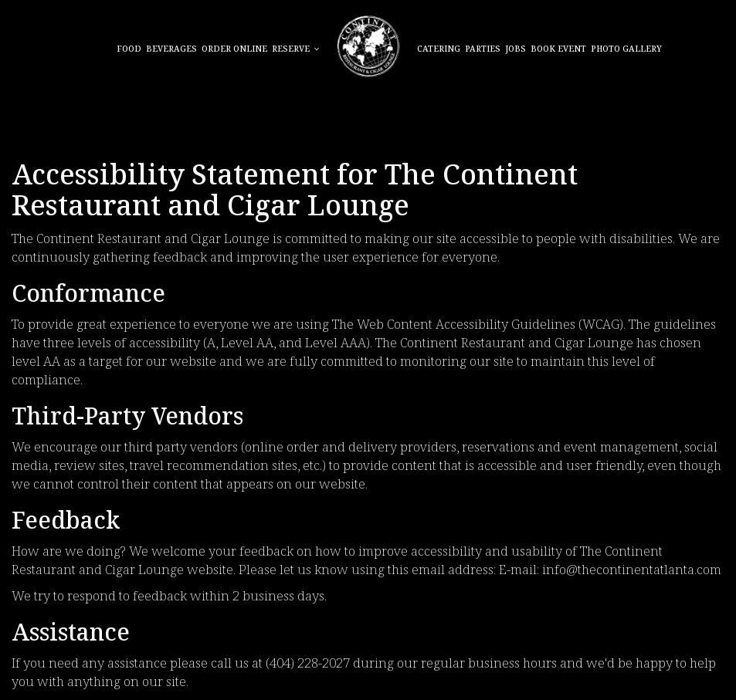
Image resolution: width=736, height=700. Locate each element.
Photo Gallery (626, 50)
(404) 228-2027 (308, 664)
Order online (234, 50)
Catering (439, 50)
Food (129, 50)
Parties (483, 50)
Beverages (171, 50)
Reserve (296, 50)
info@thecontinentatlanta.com (632, 571)
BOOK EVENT (558, 50)
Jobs (516, 50)
